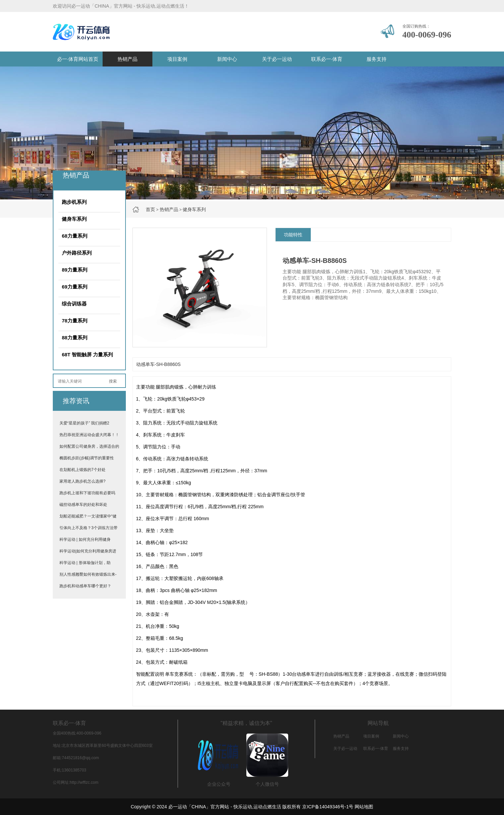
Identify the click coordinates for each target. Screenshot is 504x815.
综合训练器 (74, 304)
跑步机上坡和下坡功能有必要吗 (87, 493)
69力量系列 (75, 287)
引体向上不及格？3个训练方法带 (88, 528)
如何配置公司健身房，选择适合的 (89, 446)
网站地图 (364, 807)
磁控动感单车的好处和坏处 (83, 505)
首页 (150, 209)
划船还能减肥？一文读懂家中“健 (88, 516)
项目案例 (177, 59)
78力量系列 (75, 321)
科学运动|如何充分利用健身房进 (88, 551)
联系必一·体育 (327, 59)
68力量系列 (75, 236)
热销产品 (127, 59)
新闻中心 (227, 59)
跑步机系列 (74, 202)
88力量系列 (75, 338)
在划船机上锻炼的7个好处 (83, 470)
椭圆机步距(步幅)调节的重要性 (87, 458)
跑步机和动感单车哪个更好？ (85, 586)
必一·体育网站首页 (78, 59)
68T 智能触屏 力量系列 (87, 354)
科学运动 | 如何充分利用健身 (85, 539)
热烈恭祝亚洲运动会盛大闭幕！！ (89, 435)
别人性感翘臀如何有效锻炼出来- (88, 574)
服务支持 (377, 59)
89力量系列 (75, 270)
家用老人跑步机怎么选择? (83, 481)
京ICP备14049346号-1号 (328, 807)
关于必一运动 (277, 59)
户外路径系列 (77, 253)
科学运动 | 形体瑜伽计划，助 (85, 563)
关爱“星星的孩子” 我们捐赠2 (84, 423)
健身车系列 (194, 209)
